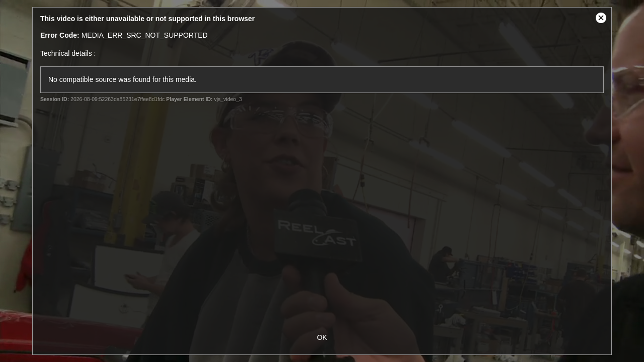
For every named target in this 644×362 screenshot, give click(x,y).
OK (322, 337)
